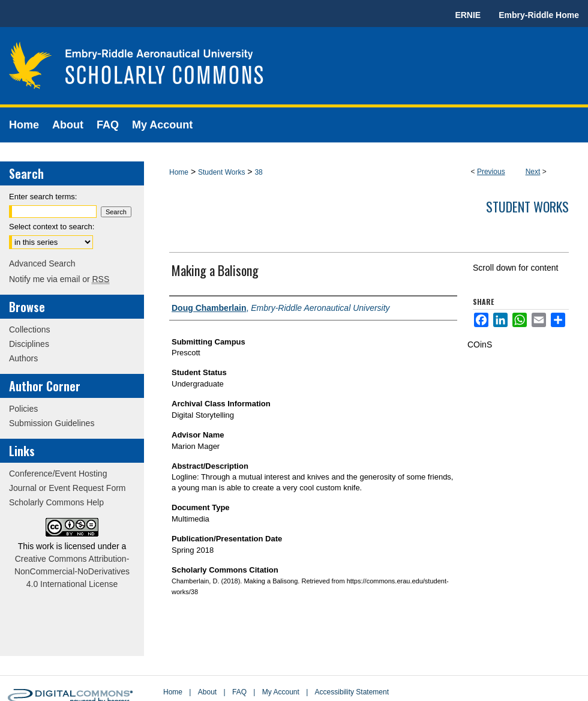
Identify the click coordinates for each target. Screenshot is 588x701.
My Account (281, 692)
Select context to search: (52, 227)
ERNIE (468, 15)
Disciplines (29, 344)
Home (179, 172)
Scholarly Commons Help (56, 502)
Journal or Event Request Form (67, 488)
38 (258, 172)
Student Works (221, 172)
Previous (491, 172)
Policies (23, 409)
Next (533, 172)
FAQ (239, 692)
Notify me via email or (59, 279)
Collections (29, 329)
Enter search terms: (43, 197)
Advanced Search (42, 263)
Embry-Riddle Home (539, 15)
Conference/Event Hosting (58, 474)
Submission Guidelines (52, 423)
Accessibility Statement (352, 692)
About (207, 692)
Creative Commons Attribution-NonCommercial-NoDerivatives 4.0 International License (72, 571)
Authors (23, 358)
